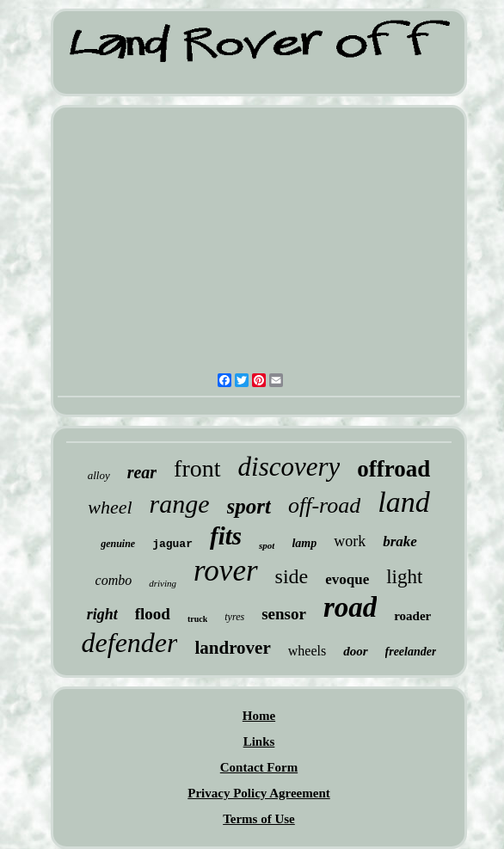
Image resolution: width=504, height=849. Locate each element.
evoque (347, 579)
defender (130, 643)
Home (259, 716)
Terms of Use (259, 819)
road (350, 607)
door (355, 651)
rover (226, 571)
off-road (324, 505)
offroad (393, 469)
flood (153, 614)
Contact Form (259, 767)
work (350, 541)
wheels (307, 651)
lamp (304, 543)
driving (163, 583)
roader (412, 616)
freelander (411, 652)
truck (197, 619)
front (197, 468)
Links (259, 741)
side (292, 576)
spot (267, 545)
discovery (289, 467)
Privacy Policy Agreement (259, 793)
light (404, 577)
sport (249, 506)
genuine (118, 544)
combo (114, 580)
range (180, 504)
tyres (234, 617)
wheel (110, 507)
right (102, 614)
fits (226, 536)
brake (400, 541)
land (403, 502)
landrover (232, 648)
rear (142, 472)
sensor (284, 614)
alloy (99, 475)
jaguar (172, 544)
